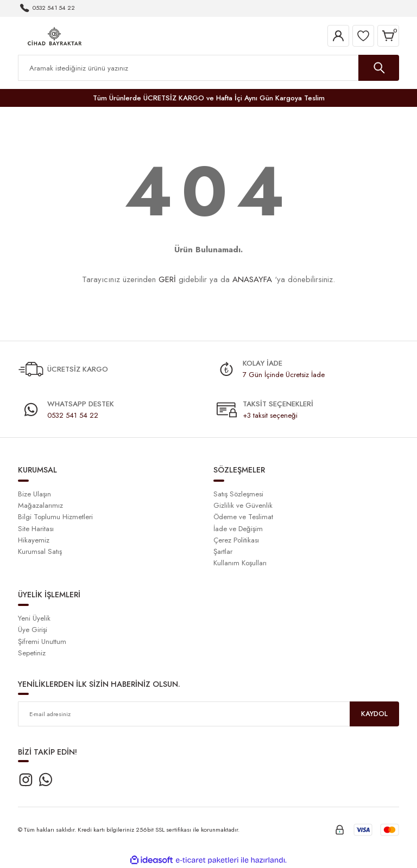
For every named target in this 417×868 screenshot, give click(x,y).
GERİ (167, 279)
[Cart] (388, 36)
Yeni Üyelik (34, 618)
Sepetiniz (32, 653)
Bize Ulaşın (34, 494)
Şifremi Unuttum (42, 642)
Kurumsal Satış (40, 551)
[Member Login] (338, 36)
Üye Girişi (33, 630)
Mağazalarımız (40, 505)
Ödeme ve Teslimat (243, 517)
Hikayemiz (34, 540)
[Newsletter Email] (208, 714)
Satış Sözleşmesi (238, 494)
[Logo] (55, 35)
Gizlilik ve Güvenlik (243, 505)
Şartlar (223, 551)
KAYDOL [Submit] (375, 714)
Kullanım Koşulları (240, 563)
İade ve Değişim (238, 529)
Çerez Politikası (236, 540)
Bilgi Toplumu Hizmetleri (55, 517)
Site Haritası (36, 529)
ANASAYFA (252, 279)
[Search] (208, 68)
